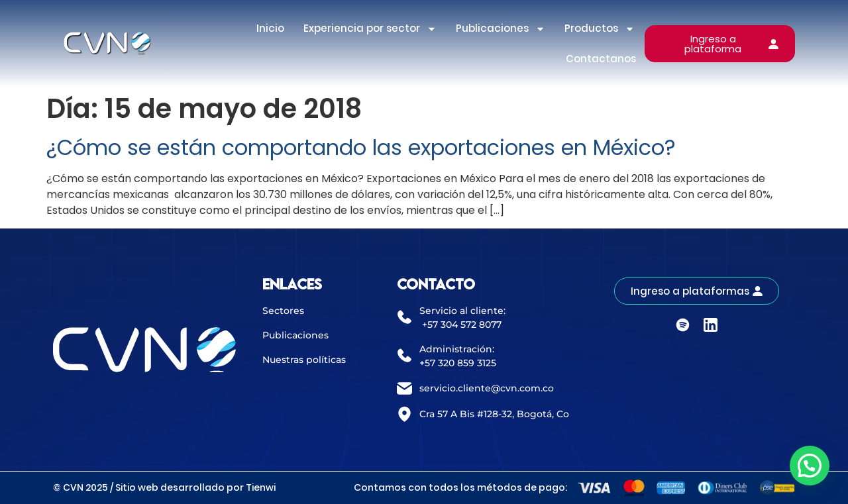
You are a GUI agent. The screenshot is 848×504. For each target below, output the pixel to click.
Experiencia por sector (370, 29)
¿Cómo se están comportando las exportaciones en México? (361, 147)
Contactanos (601, 59)
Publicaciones (501, 29)
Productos (600, 29)
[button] (810, 466)
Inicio (270, 28)
